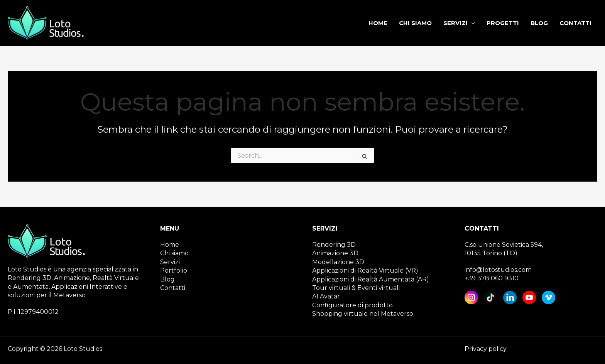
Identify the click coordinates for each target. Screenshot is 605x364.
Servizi (170, 262)
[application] (471, 23)
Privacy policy (486, 349)
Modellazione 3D (338, 262)
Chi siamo (174, 253)
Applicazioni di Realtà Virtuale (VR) (365, 270)
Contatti (173, 288)
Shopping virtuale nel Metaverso (363, 314)
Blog (167, 279)
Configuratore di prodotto (352, 305)
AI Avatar (326, 296)
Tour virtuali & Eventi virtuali (356, 288)
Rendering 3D (334, 245)
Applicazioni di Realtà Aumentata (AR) (371, 279)
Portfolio (174, 270)
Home (170, 245)
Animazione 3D (335, 253)
